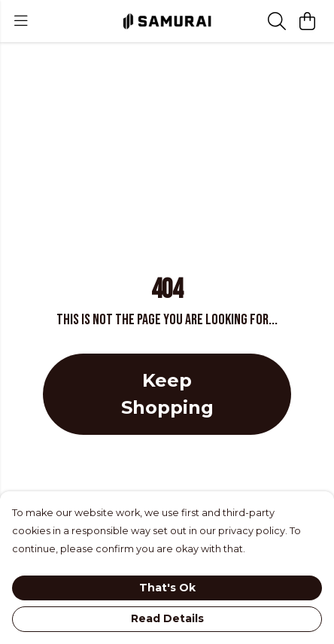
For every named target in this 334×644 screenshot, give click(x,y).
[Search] (277, 21)
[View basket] (307, 21)
